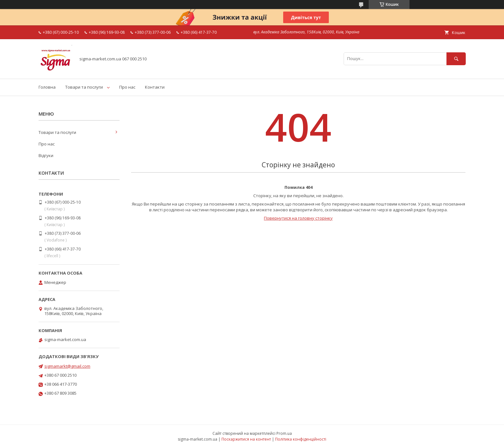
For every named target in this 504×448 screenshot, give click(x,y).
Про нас (127, 87)
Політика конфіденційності (301, 439)
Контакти (155, 87)
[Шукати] (456, 59)
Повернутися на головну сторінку (298, 218)
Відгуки (46, 155)
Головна (47, 87)
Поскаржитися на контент (246, 439)
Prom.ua (284, 433)
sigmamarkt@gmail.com (67, 366)
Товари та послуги (84, 87)
